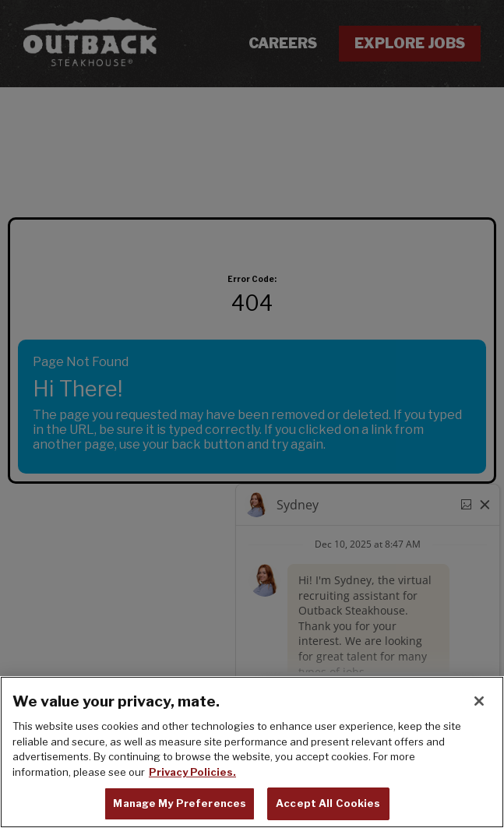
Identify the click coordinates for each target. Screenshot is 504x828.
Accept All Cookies (328, 804)
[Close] (479, 702)
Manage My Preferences (180, 804)
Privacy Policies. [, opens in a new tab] (192, 772)
